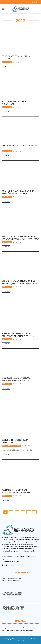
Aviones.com (20, 639)
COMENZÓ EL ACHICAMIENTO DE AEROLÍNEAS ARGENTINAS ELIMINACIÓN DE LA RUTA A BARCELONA (18, 195)
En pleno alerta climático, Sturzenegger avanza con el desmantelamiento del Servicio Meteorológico (13, 610)
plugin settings (28, 630)
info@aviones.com (10, 565)
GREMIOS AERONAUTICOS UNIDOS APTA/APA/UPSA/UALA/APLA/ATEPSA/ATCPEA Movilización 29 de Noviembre (20, 240)
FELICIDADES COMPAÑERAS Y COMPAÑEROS (16, 57)
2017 (4, 62)
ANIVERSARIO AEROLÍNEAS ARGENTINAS (15, 102)
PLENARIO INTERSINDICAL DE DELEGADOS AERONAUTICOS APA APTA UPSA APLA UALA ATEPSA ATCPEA (18, 337)
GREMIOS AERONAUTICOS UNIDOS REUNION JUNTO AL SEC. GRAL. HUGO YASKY (20, 283)
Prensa (9, 62)
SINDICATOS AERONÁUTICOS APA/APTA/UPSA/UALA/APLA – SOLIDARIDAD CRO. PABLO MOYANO (19, 380)
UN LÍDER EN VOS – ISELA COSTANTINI (20, 146)
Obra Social (10, 446)
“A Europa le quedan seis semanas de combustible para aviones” (12, 595)
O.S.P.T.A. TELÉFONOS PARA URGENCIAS (15, 441)
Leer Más (6, 66)
